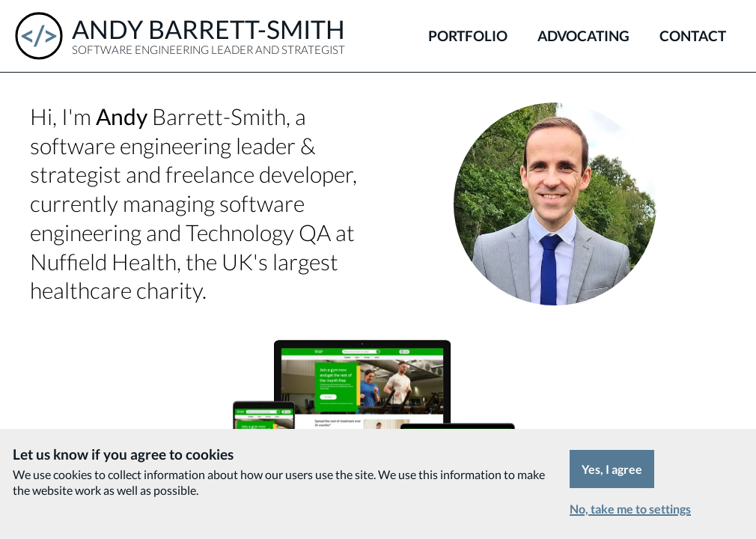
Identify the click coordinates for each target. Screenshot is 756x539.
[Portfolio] (378, 407)
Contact (693, 36)
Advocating (583, 36)
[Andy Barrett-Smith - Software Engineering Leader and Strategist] (180, 36)
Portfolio (468, 36)
